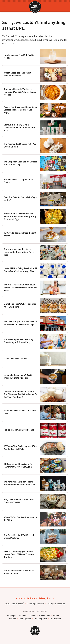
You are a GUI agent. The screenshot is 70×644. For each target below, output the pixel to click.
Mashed (12, 619)
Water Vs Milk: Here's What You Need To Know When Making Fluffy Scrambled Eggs (20, 216)
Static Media (17, 604)
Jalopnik (23, 616)
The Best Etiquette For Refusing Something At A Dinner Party (18, 341)
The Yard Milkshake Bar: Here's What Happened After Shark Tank (19, 483)
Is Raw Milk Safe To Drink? (16, 359)
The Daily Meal (41, 619)
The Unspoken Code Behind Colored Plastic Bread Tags (21, 163)
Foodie (56, 616)
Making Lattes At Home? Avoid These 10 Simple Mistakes (18, 376)
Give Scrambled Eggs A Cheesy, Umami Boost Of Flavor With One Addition (19, 554)
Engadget (11, 616)
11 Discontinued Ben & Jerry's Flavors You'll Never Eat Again (18, 465)
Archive (31, 598)
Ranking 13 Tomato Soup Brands (19, 430)
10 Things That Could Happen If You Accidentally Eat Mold (20, 447)
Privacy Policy (46, 598)
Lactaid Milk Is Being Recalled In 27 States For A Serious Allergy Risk (20, 270)
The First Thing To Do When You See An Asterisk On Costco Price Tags (20, 323)
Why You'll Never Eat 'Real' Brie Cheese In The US (19, 501)
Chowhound (45, 616)
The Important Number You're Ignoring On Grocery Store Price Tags (19, 252)
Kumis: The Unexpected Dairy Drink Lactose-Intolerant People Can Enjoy (20, 110)
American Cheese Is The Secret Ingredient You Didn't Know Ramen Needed (20, 92)
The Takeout (56, 619)
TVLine (33, 616)
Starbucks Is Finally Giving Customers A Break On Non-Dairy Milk (19, 128)
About (19, 598)
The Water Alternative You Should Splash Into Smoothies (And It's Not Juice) (20, 287)
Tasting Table (25, 619)
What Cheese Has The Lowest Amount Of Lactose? (17, 74)
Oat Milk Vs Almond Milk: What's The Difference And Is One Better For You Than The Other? (21, 394)
